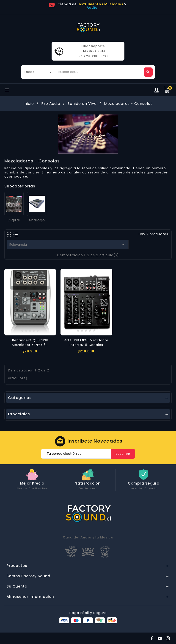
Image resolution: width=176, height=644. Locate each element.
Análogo (37, 220)
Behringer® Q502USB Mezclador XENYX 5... (30, 343)
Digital (14, 220)
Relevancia (68, 245)
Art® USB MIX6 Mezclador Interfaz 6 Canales (86, 343)
